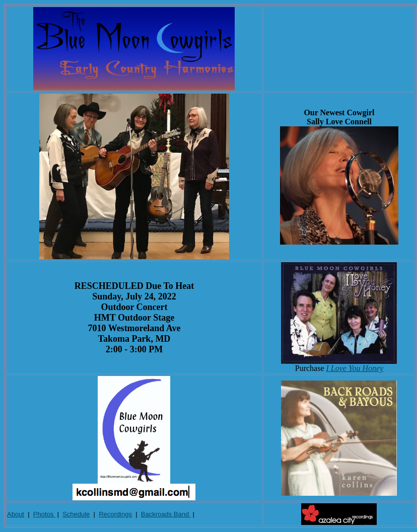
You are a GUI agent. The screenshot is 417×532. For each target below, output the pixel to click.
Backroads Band (166, 514)
